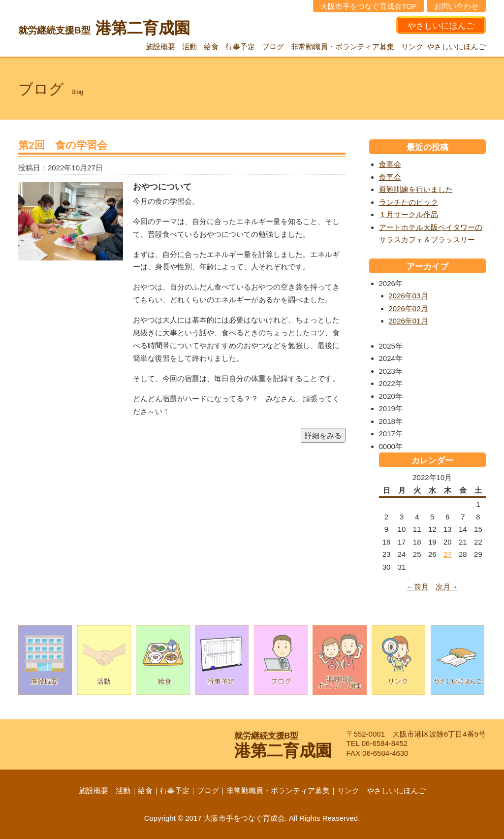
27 (448, 554)
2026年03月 (409, 296)
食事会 (390, 164)
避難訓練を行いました (416, 189)
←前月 (418, 587)
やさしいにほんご (441, 26)
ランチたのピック (409, 202)
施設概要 (160, 47)
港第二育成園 (104, 28)
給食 (211, 47)
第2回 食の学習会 (63, 145)
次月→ (447, 587)
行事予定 (240, 47)
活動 (189, 47)
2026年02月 (409, 308)
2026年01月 (409, 321)
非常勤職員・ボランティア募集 (343, 47)
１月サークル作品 (409, 214)
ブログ (273, 47)
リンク (412, 47)
